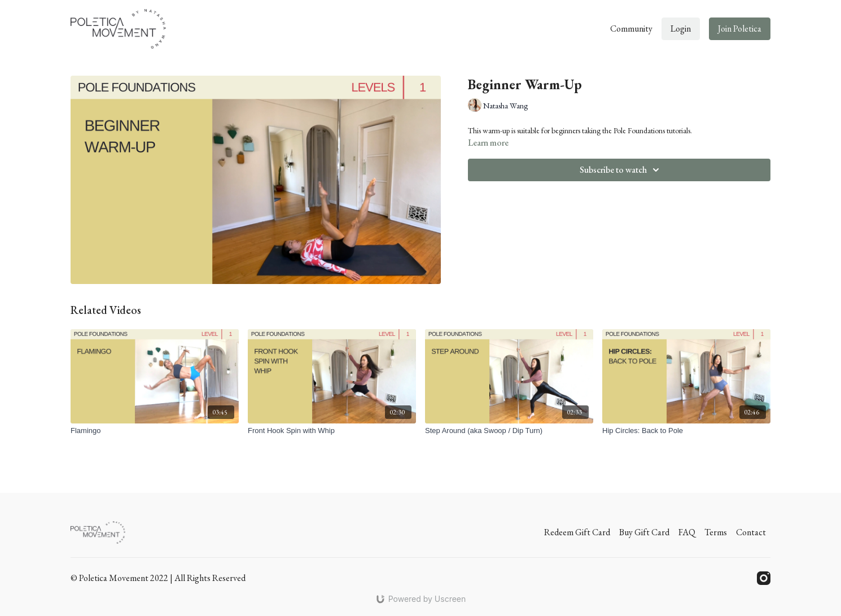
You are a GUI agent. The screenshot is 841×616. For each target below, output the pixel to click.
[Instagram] (764, 578)
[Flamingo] (155, 431)
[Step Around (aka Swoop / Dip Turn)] (509, 431)
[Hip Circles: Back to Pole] (686, 431)
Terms (716, 532)
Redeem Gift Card (577, 532)
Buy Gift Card (644, 532)
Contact (751, 532)
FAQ (687, 532)
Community (631, 29)
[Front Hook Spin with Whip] (332, 431)
